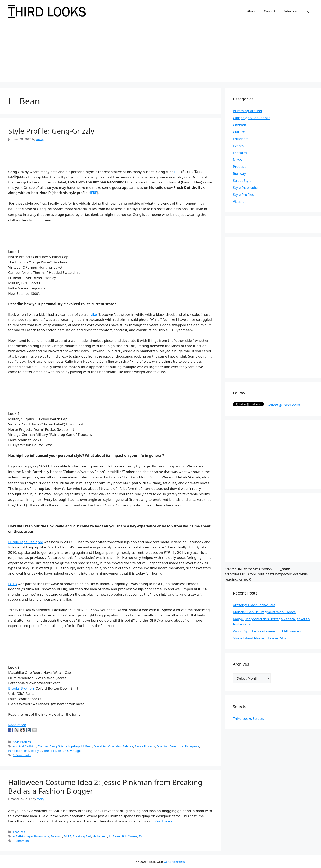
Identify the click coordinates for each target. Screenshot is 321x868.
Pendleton (15, 751)
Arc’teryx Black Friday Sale (254, 605)
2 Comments (22, 755)
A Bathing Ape (23, 836)
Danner (43, 746)
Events (238, 146)
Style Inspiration (246, 187)
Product (239, 167)
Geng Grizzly (58, 746)
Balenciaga (42, 836)
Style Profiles (22, 742)
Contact (270, 11)
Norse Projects (145, 746)
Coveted (240, 125)
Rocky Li (37, 751)
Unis (66, 751)
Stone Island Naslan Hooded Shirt (260, 638)
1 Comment (21, 841)
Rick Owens (129, 836)
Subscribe (290, 11)
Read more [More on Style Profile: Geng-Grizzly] (17, 725)
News (237, 160)
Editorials (241, 139)
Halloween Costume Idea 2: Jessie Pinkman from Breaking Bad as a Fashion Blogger (105, 787)
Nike (93, 314)
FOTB (12, 584)
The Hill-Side (52, 751)
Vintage (75, 751)
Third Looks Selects (249, 718)
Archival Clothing (25, 746)
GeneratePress (174, 862)
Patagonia (192, 746)
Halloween (100, 836)
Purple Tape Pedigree (26, 542)
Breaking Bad (82, 836)
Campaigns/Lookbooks (252, 118)
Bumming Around (248, 111)
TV (141, 836)
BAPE (67, 836)
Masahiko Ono (104, 746)
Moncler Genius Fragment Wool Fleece (264, 612)
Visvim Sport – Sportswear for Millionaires (267, 631)
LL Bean (87, 746)
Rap (27, 751)
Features (19, 832)
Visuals (239, 201)
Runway (239, 174)
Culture (239, 132)
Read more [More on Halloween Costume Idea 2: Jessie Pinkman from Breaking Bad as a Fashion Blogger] (163, 821)
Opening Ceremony (170, 746)
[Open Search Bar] (307, 11)
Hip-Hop (74, 746)
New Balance (124, 746)
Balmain (56, 836)
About (251, 11)
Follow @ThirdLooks (284, 405)
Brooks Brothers (21, 688)
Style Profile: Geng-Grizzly (51, 131)
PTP (177, 172)
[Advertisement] (160, 53)
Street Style (242, 181)
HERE (93, 193)
